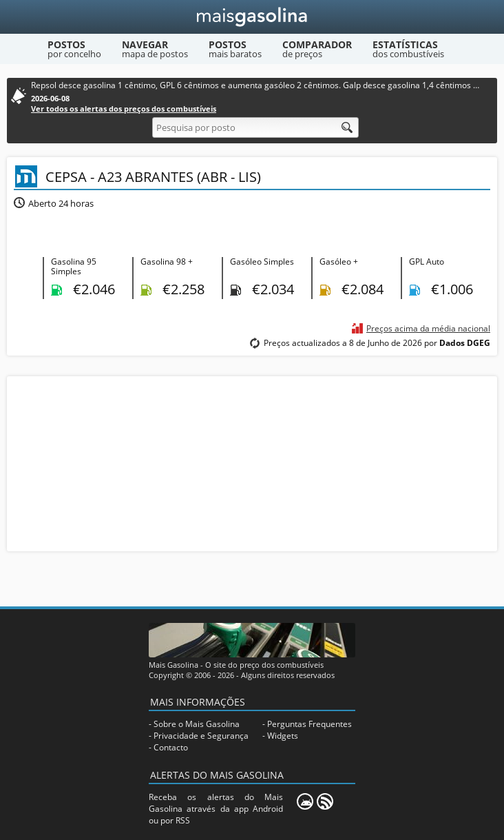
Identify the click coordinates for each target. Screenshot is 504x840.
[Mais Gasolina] (252, 17)
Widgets (283, 736)
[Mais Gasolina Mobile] (305, 801)
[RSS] (325, 801)
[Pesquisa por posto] (255, 127)
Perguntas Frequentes (309, 724)
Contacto (171, 747)
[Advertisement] (252, 462)
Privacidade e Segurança (201, 736)
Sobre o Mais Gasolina (197, 724)
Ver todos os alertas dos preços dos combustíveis (124, 109)
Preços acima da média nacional (428, 328)
